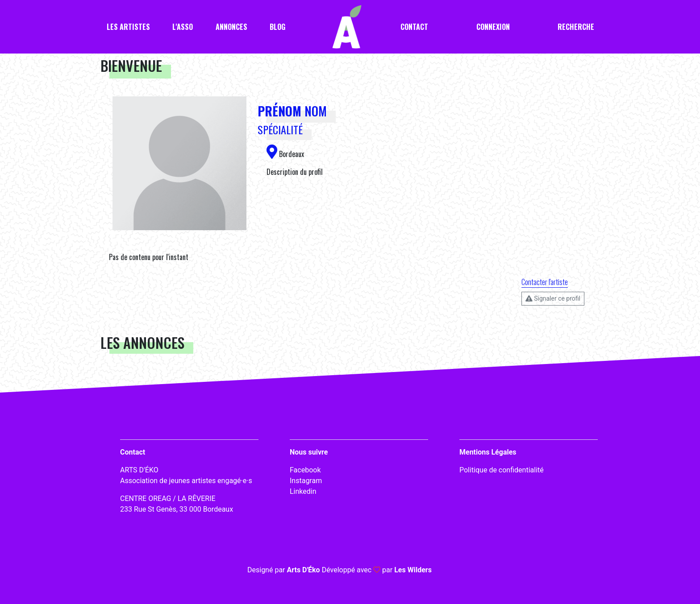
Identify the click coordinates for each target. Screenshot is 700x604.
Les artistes (128, 27)
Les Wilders (413, 570)
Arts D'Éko (303, 570)
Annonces (231, 27)
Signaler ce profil (553, 298)
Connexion (493, 27)
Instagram (306, 481)
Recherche (576, 27)
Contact (414, 27)
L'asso (183, 27)
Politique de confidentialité (502, 470)
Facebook (305, 470)
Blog (277, 27)
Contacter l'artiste (545, 282)
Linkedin (303, 491)
